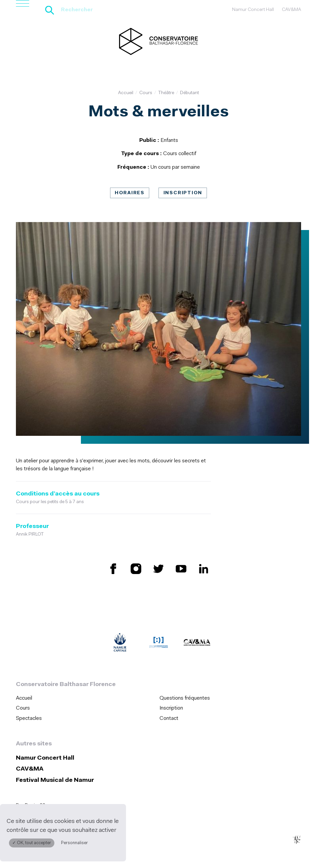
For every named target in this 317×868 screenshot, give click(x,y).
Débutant (190, 93)
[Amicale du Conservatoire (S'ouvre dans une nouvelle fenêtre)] (158, 644)
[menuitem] (86, 698)
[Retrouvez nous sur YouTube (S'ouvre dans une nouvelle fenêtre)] (181, 569)
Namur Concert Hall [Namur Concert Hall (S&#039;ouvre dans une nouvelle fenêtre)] (253, 10)
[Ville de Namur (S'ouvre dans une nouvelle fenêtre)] (120, 644)
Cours (146, 93)
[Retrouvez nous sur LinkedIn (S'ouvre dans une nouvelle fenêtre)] (204, 569)
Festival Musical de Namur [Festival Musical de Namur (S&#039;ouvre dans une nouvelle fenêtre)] (55, 780)
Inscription (183, 193)
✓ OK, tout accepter (32, 843)
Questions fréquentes (185, 698)
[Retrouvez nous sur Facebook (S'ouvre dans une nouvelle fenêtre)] (113, 569)
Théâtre (166, 93)
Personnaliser (74, 843)
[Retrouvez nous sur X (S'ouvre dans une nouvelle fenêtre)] (158, 569)
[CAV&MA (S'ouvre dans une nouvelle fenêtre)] (197, 644)
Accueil (126, 93)
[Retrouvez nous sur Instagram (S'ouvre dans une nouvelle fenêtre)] (136, 569)
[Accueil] (158, 41)
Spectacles (29, 719)
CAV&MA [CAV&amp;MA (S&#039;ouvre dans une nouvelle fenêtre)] (291, 10)
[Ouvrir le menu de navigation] (23, 10)
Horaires (130, 193)
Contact (169, 719)
